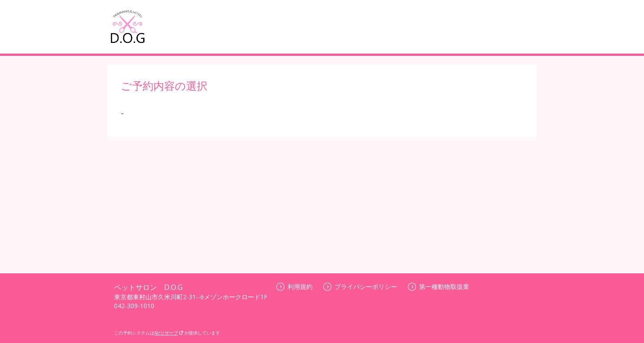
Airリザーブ (169, 333)
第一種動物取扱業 (439, 287)
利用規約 (294, 287)
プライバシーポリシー (360, 287)
